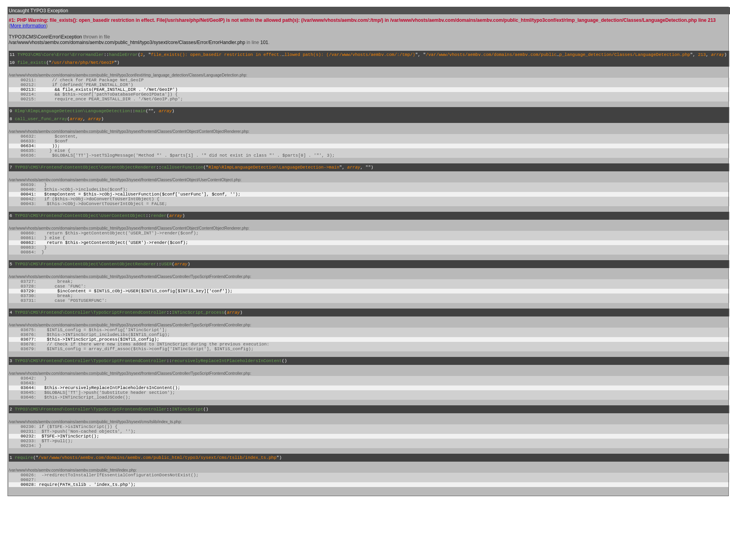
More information (28, 26)
